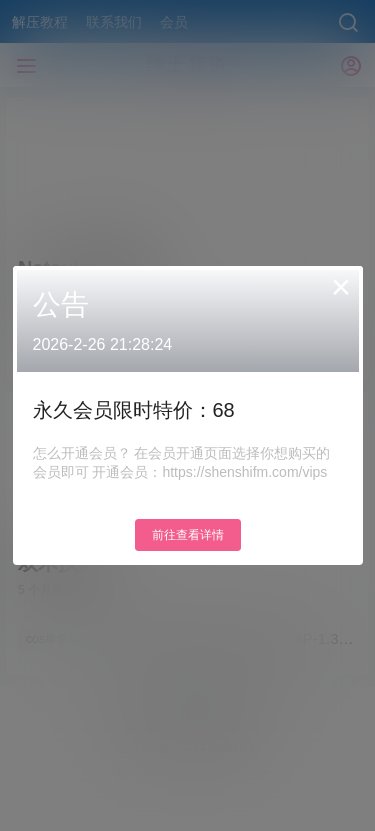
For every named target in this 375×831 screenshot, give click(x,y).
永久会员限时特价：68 (134, 410)
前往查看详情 (188, 535)
